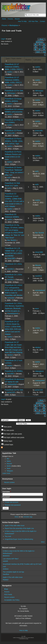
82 (44, 44)
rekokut (10, 355)
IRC (8, 459)
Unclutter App (28, 517)
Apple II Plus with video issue (15, 526)
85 (44, 47)
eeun (37, 309)
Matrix (9, 461)
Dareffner (6, 574)
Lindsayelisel (12, 384)
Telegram (10, 471)
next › (38, 52)
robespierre (39, 371)
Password (7, 497)
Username (7, 492)
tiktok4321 (6, 556)
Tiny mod (8, 536)
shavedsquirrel (13, 313)
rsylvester (11, 298)
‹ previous (41, 41)
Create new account (12, 502)
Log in (3, 39)
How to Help (23, 630)
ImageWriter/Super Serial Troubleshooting (19, 539)
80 (36, 44)
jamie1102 (11, 392)
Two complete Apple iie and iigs (13, 572)
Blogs (6, 589)
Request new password (13, 505)
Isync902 (10, 374)
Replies (28, 60)
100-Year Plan (33, 21)
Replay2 (6, 580)
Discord (9, 464)
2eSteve (6, 569)
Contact (42, 21)
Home (4, 19)
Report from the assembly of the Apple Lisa (19, 528)
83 (36, 47)
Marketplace (14, 25)
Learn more (6, 473)
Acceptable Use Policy (12, 600)
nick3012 (10, 269)
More (43, 542)
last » (44, 53)
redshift (5, 561)
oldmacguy (11, 93)
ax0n (9, 178)
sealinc (10, 72)
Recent (17, 19)
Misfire (9, 466)
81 (40, 44)
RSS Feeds (8, 594)
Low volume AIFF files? (11, 559)
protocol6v (11, 133)
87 (40, 49)
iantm (9, 188)
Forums (10, 19)
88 (44, 49)
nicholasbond (40, 290)
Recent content (9, 482)
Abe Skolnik (11, 240)
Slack (9, 468)
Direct (17, 517)
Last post (37, 60)
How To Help (22, 21)
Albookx (38, 265)
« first (41, 39)
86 (36, 49)
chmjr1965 (11, 258)
